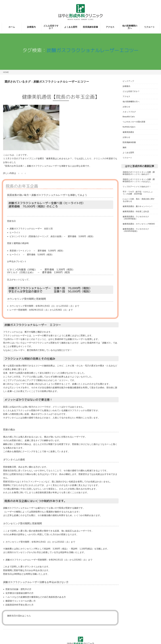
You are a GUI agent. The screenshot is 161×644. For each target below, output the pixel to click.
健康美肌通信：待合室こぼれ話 (136, 211)
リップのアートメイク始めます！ (137, 187)
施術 (125, 147)
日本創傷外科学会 (130, 266)
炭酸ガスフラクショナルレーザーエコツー (93, 50)
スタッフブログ (129, 112)
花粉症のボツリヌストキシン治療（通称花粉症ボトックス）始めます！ (139, 173)
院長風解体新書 (90, 27)
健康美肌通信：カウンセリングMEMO (139, 224)
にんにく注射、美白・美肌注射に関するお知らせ (139, 200)
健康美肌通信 (128, 132)
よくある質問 (71, 27)
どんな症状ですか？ (51, 27)
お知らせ (126, 107)
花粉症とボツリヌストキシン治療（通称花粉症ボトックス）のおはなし (139, 180)
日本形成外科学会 (130, 260)
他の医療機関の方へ (130, 27)
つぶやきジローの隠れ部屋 (134, 122)
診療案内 (31, 27)
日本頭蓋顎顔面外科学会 (133, 271)
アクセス (110, 27)
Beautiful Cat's (129, 117)
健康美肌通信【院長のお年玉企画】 (61, 97)
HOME (6, 72)
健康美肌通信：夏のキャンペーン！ (138, 206)
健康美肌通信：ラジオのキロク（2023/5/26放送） (136, 230)
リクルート (149, 27)
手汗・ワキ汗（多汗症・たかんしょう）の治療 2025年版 (138, 193)
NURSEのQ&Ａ (129, 127)
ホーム (12, 27)
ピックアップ (128, 81)
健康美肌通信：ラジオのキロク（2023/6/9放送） (136, 218)
